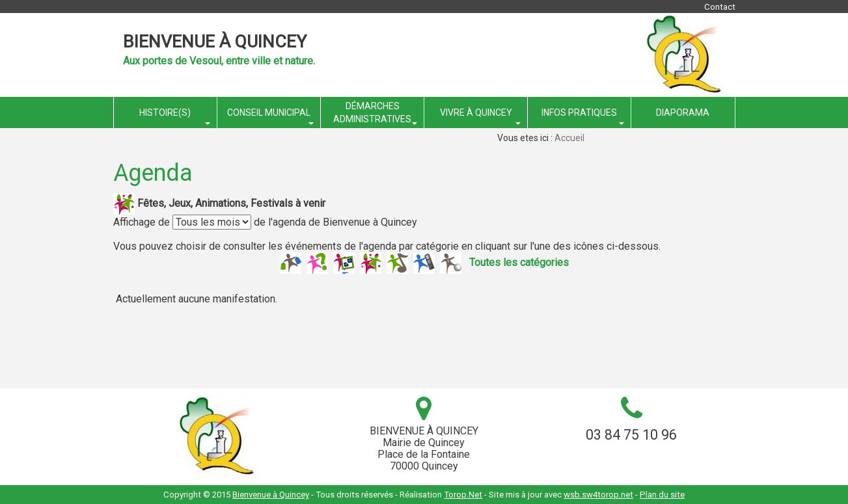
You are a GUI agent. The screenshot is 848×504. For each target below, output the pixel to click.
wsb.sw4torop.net (598, 495)
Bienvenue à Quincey (215, 42)
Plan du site (662, 495)
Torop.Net (463, 495)
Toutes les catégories (519, 262)
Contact (720, 7)
